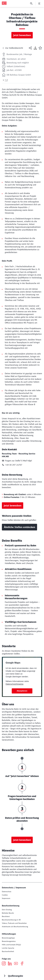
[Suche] (31, 4)
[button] (40, 48)
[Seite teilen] (30, 48)
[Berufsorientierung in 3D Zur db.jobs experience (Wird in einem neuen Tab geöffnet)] (11, 920)
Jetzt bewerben (22, 35)
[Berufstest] (6, 916)
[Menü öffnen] (39, 4)
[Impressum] (6, 898)
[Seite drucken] (35, 48)
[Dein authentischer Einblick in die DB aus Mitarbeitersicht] (14, 923)
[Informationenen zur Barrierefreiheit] (8, 951)
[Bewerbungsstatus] (9, 941)
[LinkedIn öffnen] (11, 964)
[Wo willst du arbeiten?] (15, 927)
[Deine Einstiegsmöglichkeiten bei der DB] (7, 910)
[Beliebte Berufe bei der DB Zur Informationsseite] (8, 913)
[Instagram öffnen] (5, 964)
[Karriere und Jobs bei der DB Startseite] (4, 3)
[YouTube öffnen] (17, 964)
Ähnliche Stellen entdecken (19, 527)
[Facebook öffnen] (23, 964)
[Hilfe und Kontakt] (11, 945)
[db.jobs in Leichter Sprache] (8, 948)
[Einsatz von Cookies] (5, 895)
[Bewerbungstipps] (8, 938)
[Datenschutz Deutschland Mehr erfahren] (7, 892)
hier (20, 120)
